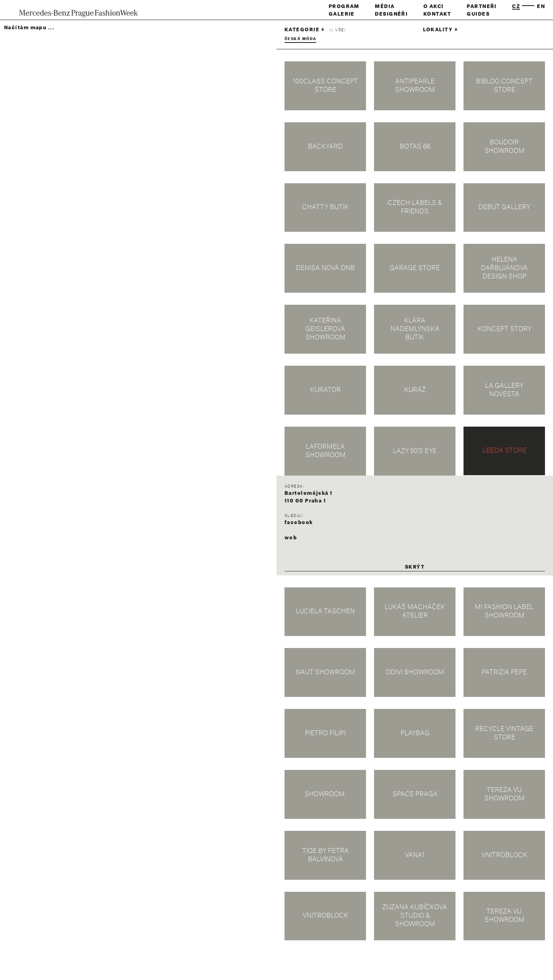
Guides (478, 14)
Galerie (342, 14)
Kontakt (437, 14)
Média (385, 6)
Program (344, 6)
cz (516, 6)
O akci (434, 6)
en (541, 6)
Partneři (482, 6)
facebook (299, 522)
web (291, 538)
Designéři (391, 14)
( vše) (338, 30)
